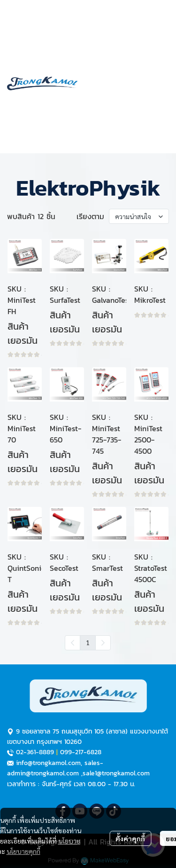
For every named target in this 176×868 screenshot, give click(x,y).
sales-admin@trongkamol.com (55, 768)
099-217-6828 (81, 752)
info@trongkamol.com (48, 763)
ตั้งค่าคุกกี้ (130, 838)
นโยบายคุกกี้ (23, 851)
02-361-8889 (35, 752)
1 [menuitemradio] (88, 642)
